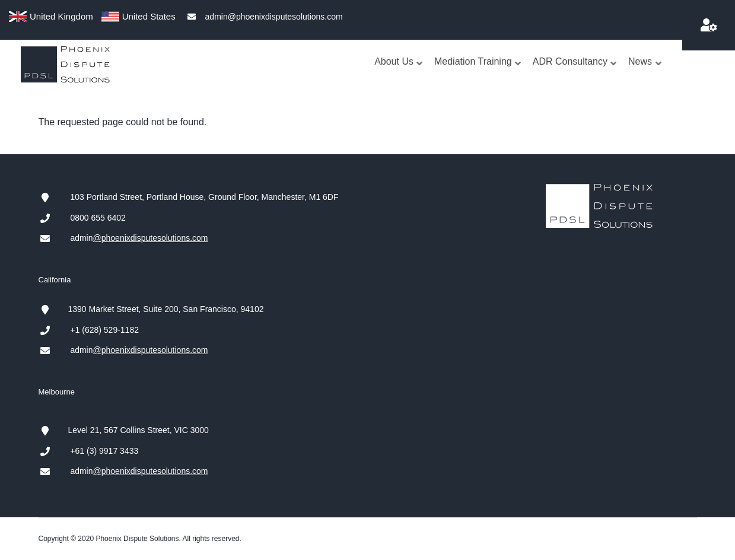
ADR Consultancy (575, 73)
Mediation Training (478, 73)
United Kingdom (61, 16)
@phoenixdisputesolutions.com (151, 238)
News (645, 73)
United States (149, 16)
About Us (399, 73)
